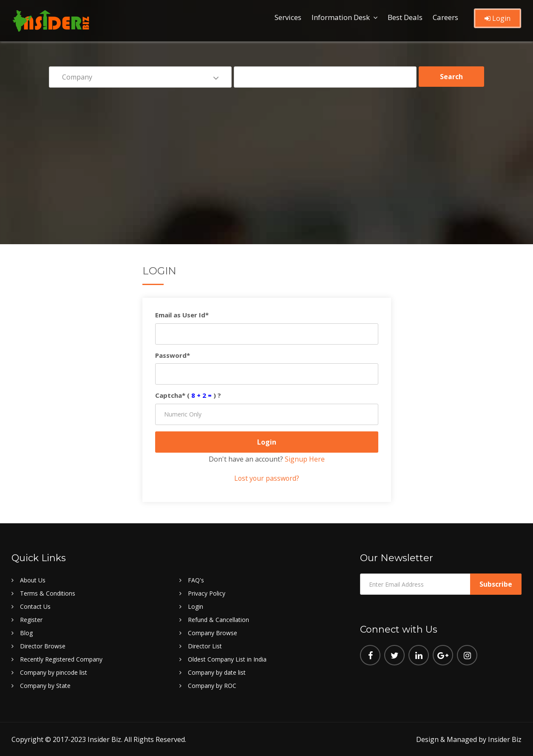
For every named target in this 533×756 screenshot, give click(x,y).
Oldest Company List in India (227, 659)
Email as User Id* (182, 315)
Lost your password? (266, 478)
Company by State (45, 685)
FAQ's (196, 580)
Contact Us (35, 606)
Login (498, 18)
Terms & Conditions (48, 593)
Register (31, 619)
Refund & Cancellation (218, 619)
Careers (445, 17)
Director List (205, 646)
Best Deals (405, 17)
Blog (26, 632)
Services (288, 17)
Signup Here (305, 459)
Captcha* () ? (188, 395)
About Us (33, 580)
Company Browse (213, 632)
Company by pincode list (54, 672)
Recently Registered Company (61, 659)
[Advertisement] (266, 160)
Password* (173, 355)
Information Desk (341, 17)
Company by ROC (212, 685)
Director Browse (43, 646)
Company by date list (217, 672)
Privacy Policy (207, 593)
